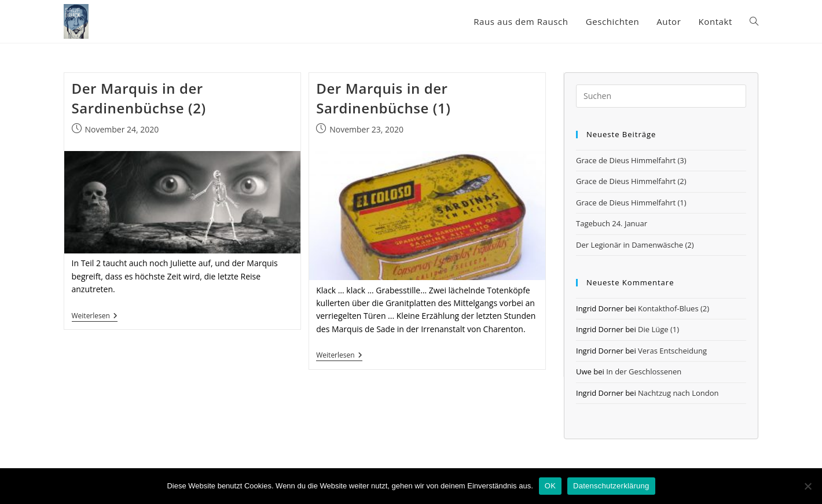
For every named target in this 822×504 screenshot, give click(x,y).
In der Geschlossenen (644, 371)
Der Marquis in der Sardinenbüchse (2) (139, 98)
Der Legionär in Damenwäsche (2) (635, 245)
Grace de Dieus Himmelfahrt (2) (631, 181)
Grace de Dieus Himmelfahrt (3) (631, 160)
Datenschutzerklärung (611, 486)
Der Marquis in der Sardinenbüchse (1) (383, 98)
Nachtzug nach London (678, 393)
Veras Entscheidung (672, 351)
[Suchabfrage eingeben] (661, 96)
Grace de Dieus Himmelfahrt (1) (631, 203)
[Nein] (808, 486)
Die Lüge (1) (658, 329)
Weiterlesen (95, 317)
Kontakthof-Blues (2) (674, 308)
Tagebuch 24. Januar (612, 223)
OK (550, 486)
